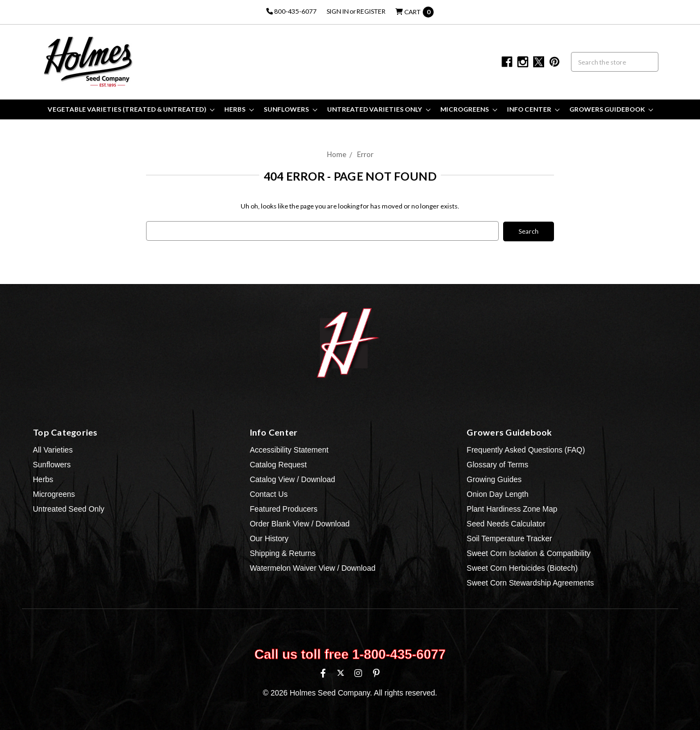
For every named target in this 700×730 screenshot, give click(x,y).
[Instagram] (358, 673)
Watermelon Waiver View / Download (313, 567)
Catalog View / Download (293, 479)
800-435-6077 (291, 11)
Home (337, 154)
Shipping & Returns (283, 553)
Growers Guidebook (611, 109)
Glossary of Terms (497, 464)
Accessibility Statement (289, 449)
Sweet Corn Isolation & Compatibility (528, 553)
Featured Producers (284, 508)
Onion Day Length (497, 494)
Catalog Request (278, 464)
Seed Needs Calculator (506, 523)
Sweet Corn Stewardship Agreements (530, 582)
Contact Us (269, 494)
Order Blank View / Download (300, 523)
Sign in (338, 11)
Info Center (533, 109)
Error (365, 154)
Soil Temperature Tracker (509, 538)
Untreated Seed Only (69, 508)
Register (371, 11)
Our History (269, 538)
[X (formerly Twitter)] (340, 672)
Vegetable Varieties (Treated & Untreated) (131, 109)
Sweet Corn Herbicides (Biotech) (522, 567)
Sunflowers (290, 109)
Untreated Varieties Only (379, 109)
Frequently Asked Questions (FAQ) (526, 449)
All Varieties (53, 449)
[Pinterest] (376, 673)
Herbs (239, 109)
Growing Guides (494, 479)
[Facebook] (323, 673)
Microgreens (469, 109)
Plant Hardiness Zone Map (512, 508)
